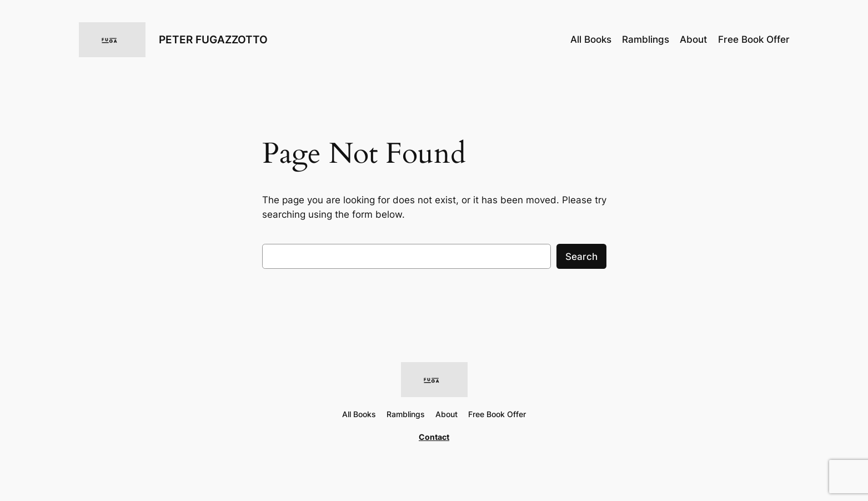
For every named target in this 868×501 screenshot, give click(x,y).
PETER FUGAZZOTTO (213, 39)
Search (581, 257)
